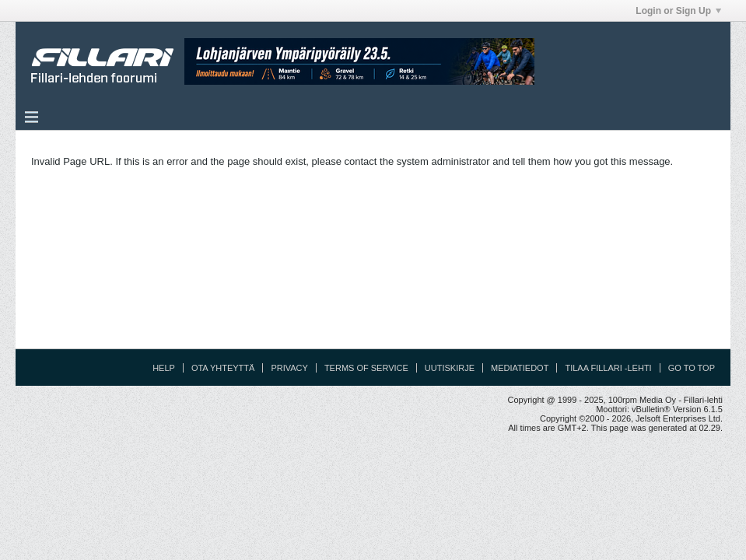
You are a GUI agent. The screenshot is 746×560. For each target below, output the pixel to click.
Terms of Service (366, 368)
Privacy (289, 368)
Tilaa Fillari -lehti (608, 368)
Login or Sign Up (678, 11)
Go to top (692, 368)
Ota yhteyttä (223, 368)
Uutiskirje (450, 368)
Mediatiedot (520, 368)
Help (164, 368)
